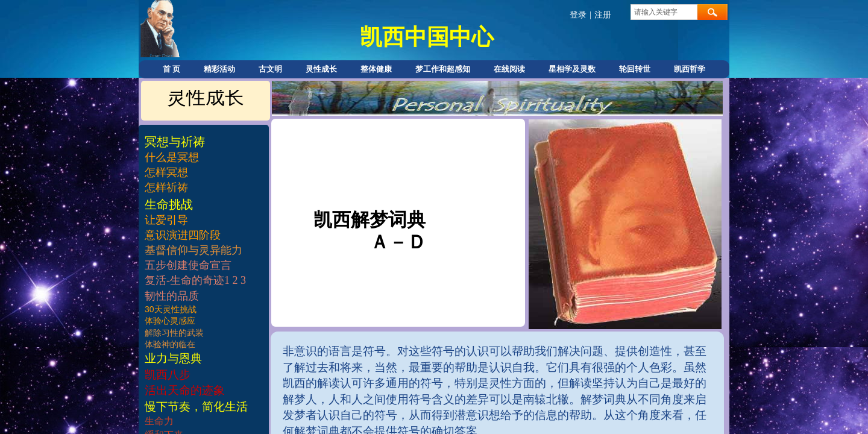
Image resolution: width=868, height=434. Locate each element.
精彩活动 (219, 69)
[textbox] (664, 12)
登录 (578, 15)
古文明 (270, 69)
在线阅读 (509, 69)
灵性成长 (321, 69)
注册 (603, 15)
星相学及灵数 (572, 69)
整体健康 (376, 69)
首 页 (171, 69)
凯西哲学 (690, 69)
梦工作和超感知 (443, 69)
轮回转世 (635, 69)
